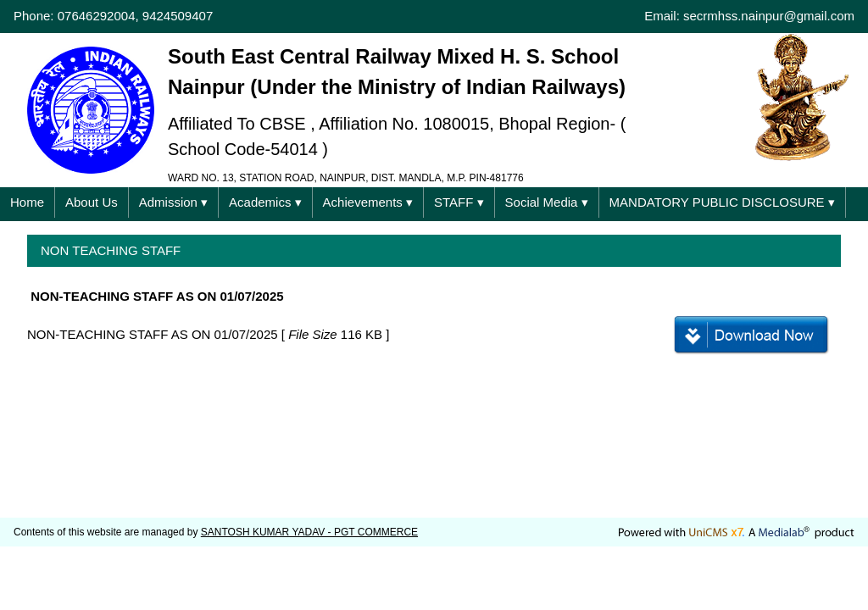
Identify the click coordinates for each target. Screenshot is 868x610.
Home (27, 202)
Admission (173, 203)
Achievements (368, 203)
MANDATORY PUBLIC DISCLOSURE (722, 203)
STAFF (459, 203)
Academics (265, 203)
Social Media (547, 203)
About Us (92, 202)
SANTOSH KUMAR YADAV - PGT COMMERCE (309, 532)
